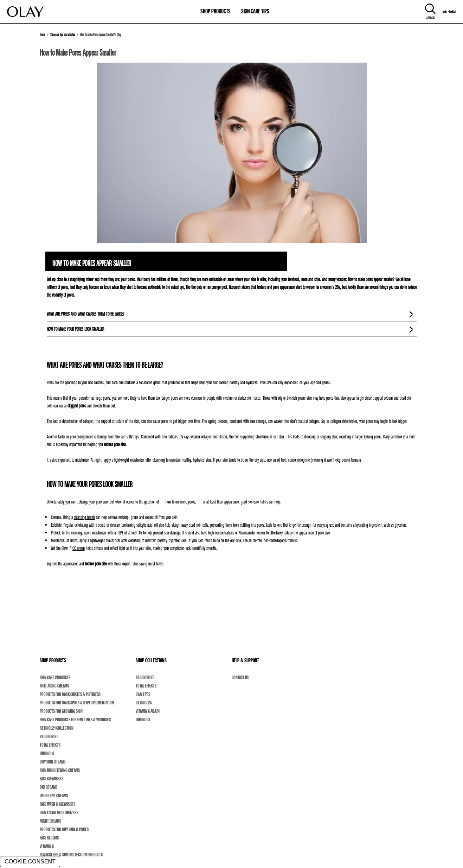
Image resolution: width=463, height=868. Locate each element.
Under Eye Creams (54, 796)
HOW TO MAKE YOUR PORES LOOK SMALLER (75, 329)
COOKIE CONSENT (30, 861)
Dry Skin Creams (53, 762)
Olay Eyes (143, 694)
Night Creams (50, 821)
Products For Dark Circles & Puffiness (70, 694)
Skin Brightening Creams (60, 770)
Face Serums (49, 838)
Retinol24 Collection (57, 728)
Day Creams (49, 787)
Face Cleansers (52, 779)
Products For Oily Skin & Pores (64, 829)
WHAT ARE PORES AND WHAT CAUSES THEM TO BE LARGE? (86, 314)
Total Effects (50, 745)
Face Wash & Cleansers (57, 804)
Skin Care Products (55, 677)
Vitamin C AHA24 (148, 711)
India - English (449, 12)
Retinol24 (144, 703)
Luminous (47, 753)
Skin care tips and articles (63, 34)
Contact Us (240, 677)
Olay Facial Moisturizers (59, 812)
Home (42, 34)
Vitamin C (47, 846)
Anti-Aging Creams (54, 686)
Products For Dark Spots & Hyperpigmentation (77, 703)
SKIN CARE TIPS (255, 11)
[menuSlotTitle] (216, 8)
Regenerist (49, 736)
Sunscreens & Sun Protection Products (71, 855)
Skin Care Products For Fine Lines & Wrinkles (75, 720)
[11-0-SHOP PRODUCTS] (216, 8)
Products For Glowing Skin (61, 711)
